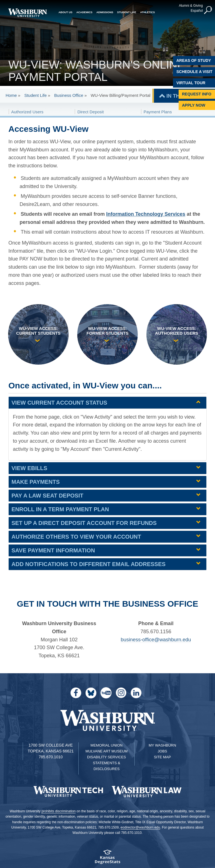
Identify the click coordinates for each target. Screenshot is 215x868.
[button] (208, 10)
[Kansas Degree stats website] (107, 859)
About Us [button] (66, 12)
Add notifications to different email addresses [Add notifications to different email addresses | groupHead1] (88, 564)
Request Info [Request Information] (197, 94)
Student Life (36, 95)
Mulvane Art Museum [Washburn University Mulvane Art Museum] (107, 751)
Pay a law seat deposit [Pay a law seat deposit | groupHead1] (47, 496)
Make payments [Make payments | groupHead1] (36, 482)
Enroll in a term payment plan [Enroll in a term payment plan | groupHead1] (60, 509)
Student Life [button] (127, 12)
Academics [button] (85, 12)
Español (196, 10)
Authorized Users (27, 112)
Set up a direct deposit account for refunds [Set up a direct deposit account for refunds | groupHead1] (84, 523)
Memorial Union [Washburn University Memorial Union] (106, 745)
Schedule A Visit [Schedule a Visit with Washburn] (194, 72)
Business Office (69, 95)
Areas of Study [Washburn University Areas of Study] (194, 60)
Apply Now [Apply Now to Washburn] (194, 105)
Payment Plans (158, 112)
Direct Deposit (90, 112)
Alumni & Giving (191, 5)
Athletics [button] (147, 12)
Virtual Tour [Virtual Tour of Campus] (191, 83)
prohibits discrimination (59, 811)
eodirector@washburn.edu (140, 827)
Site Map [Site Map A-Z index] (163, 757)
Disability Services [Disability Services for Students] (107, 757)
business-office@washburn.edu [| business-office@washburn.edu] (156, 640)
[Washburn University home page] (28, 13)
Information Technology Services (146, 214)
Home (11, 95)
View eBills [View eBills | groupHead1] (29, 468)
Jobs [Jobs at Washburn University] (162, 751)
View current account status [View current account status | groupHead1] (59, 403)
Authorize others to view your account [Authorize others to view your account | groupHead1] (76, 537)
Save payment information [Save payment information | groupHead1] (53, 550)
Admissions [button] (105, 12)
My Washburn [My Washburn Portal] (162, 745)
